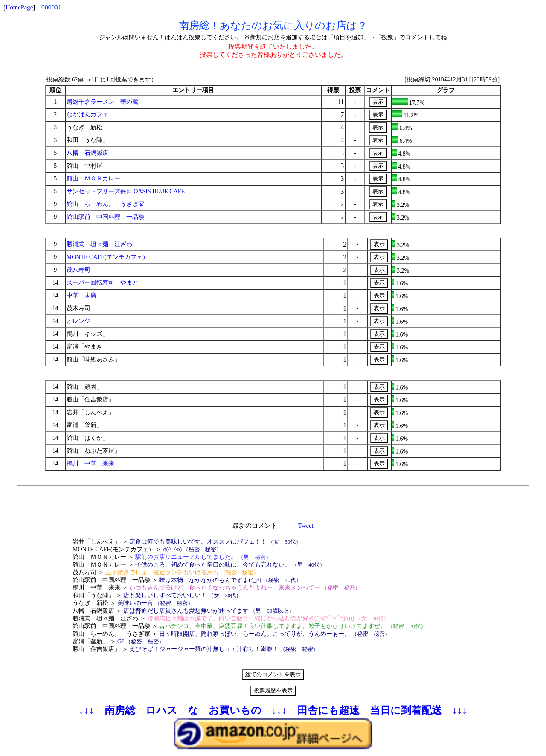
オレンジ (78, 321)
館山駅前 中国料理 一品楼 (105, 217)
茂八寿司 (78, 270)
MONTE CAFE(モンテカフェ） (107, 257)
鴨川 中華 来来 (90, 464)
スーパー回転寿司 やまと (102, 283)
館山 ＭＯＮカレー (93, 179)
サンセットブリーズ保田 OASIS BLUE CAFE (126, 191)
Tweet (306, 526)
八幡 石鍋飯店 (87, 153)
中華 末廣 (81, 295)
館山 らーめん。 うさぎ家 (105, 204)
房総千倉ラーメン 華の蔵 (102, 102)
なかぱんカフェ (87, 115)
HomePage (19, 7)
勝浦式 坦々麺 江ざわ (99, 244)
